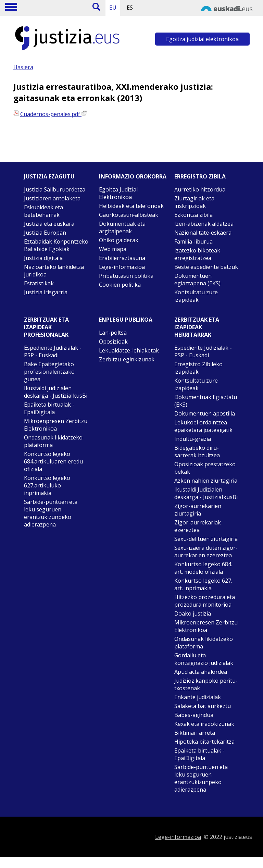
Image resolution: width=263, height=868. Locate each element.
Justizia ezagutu (49, 176)
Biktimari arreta (195, 733)
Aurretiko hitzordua (200, 189)
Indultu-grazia (193, 439)
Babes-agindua (194, 715)
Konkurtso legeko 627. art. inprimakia (203, 584)
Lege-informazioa (122, 267)
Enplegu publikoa (126, 320)
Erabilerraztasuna (122, 258)
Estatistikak (39, 283)
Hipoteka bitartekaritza (204, 742)
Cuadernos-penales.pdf (54, 114)
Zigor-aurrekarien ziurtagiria (198, 510)
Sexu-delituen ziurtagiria (206, 539)
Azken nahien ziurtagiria (206, 481)
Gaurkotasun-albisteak (129, 215)
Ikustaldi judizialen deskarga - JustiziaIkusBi (56, 392)
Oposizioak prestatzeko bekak (205, 468)
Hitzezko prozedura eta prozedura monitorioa (205, 601)
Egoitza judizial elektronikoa (202, 39)
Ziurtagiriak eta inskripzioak (194, 202)
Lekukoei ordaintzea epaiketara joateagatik (203, 426)
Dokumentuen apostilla (205, 413)
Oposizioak (113, 342)
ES (130, 8)
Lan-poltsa (113, 333)
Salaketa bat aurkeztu (203, 706)
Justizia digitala (43, 258)
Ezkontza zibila (193, 215)
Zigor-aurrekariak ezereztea (198, 526)
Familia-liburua (193, 241)
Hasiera (23, 67)
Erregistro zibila (200, 176)
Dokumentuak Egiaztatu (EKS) (206, 401)
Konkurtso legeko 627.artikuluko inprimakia (47, 485)
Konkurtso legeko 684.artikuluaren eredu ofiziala (53, 461)
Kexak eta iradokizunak (204, 724)
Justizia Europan (45, 233)
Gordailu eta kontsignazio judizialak (204, 659)
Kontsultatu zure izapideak (196, 296)
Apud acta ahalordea (201, 672)
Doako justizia (193, 613)
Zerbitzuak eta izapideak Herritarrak (197, 327)
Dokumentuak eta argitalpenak (122, 227)
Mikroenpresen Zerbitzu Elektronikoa (56, 425)
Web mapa (113, 249)
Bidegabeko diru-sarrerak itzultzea (197, 451)
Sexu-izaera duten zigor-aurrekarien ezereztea (206, 551)
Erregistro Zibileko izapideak (198, 368)
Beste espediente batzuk (206, 267)
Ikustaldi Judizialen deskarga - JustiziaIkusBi (206, 493)
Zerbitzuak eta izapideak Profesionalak (46, 327)
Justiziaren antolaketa (52, 198)
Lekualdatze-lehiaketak (129, 350)
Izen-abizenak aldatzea (204, 224)
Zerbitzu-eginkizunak (127, 359)
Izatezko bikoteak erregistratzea (197, 254)
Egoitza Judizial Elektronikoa (118, 193)
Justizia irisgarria (46, 292)
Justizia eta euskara (49, 224)
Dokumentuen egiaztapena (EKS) (197, 280)
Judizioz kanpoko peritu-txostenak (206, 684)
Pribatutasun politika (126, 276)
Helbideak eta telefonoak (131, 206)
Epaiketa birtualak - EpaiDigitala (49, 408)
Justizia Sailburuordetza (55, 189)
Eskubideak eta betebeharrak (43, 211)
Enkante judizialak (198, 697)
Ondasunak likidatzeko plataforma (53, 441)
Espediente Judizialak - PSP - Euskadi (53, 351)
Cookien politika (120, 285)
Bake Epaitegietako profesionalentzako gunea (49, 372)
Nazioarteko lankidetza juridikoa (54, 271)
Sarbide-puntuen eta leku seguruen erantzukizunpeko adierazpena (51, 513)
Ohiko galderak (119, 240)
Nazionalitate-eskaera (203, 233)
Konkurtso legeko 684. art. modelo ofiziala (203, 568)
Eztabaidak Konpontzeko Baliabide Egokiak (56, 245)
